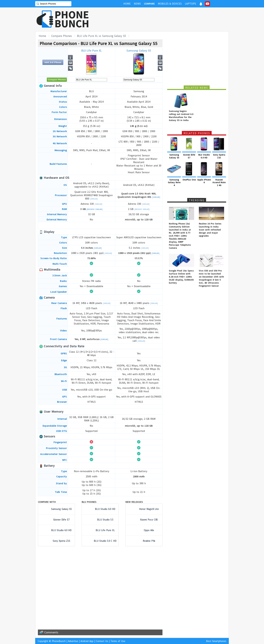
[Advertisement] (168, 19)
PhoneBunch (59, 641)
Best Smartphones (216, 641)
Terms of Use (118, 641)
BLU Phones (89, 502)
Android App (87, 641)
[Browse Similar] (95, 209)
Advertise (73, 641)
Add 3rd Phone (53, 62)
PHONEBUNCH (72, 19)
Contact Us (102, 641)
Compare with (47, 502)
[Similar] (94, 199)
